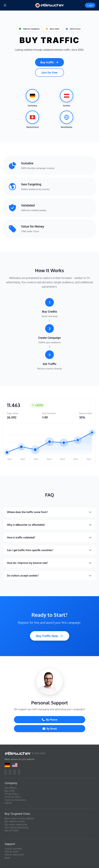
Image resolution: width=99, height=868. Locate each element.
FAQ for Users (12, 852)
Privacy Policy (11, 794)
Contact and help (13, 849)
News (7, 858)
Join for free (49, 72)
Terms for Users (13, 797)
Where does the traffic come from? (27, 512)
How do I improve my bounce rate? (27, 563)
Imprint (8, 803)
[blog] (20, 773)
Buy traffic (49, 62)
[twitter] (11, 773)
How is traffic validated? (21, 537)
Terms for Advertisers (15, 800)
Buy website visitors (15, 821)
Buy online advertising (16, 824)
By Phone (49, 720)
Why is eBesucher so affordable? (26, 525)
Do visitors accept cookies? (23, 576)
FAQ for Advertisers (14, 855)
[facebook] (7, 773)
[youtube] (15, 773)
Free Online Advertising (16, 827)
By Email (50, 729)
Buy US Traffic (12, 830)
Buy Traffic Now (50, 636)
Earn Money (11, 788)
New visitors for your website (19, 818)
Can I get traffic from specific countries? (30, 550)
